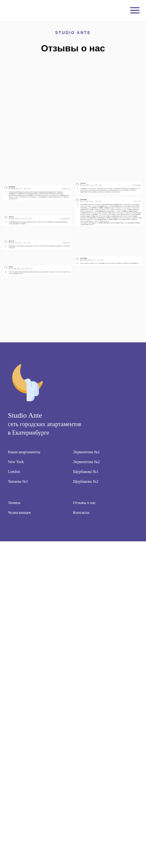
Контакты (81, 513)
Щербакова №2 (86, 481)
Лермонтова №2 (87, 462)
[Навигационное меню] (135, 10)
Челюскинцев (19, 513)
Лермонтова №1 (87, 452)
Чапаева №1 (18, 481)
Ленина (14, 503)
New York (16, 462)
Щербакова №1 (86, 472)
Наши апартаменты (24, 452)
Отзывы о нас (85, 503)
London (14, 472)
